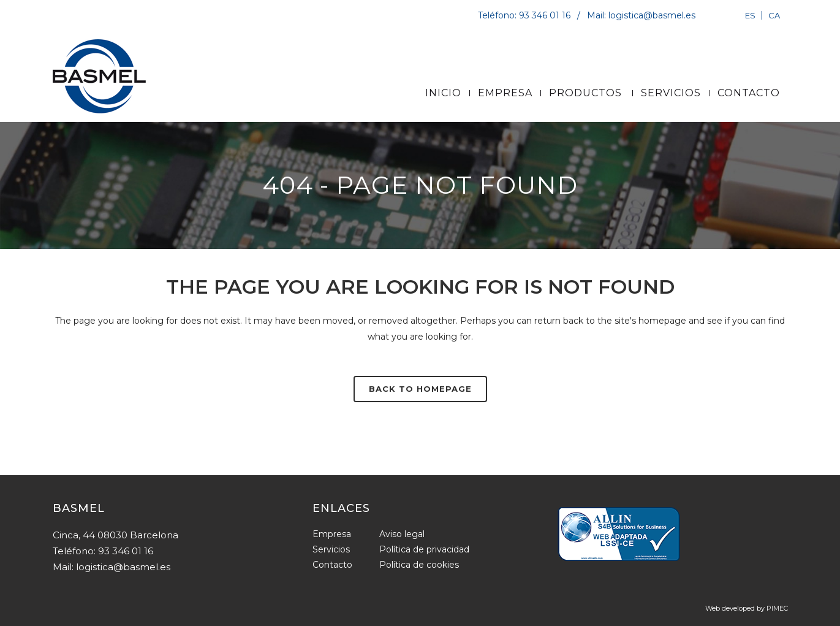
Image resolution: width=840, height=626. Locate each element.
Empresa (332, 534)
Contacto (332, 565)
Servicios (331, 549)
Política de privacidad (424, 549)
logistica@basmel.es (652, 15)
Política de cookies (419, 565)
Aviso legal (402, 534)
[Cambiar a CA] (773, 15)
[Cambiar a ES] (750, 15)
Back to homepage (420, 389)
